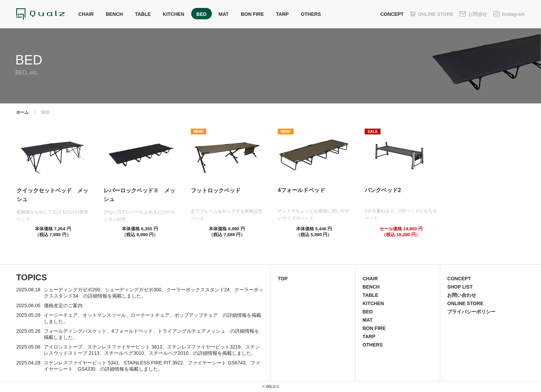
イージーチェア (61, 315)
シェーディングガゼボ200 (72, 290)
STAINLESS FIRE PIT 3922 (153, 363)
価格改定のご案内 (63, 305)
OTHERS (311, 14)
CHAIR (86, 14)
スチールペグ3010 (124, 353)
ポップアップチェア (196, 315)
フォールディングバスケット (75, 331)
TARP (282, 14)
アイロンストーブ (63, 347)
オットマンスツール (104, 315)
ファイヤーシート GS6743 (217, 363)
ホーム (22, 112)
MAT (224, 14)
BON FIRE (252, 14)
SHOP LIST (460, 287)
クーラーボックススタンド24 (198, 290)
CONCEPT (392, 14)
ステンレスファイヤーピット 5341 (81, 363)
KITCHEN (174, 14)
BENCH (114, 14)
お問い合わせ (462, 295)
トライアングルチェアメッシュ (191, 331)
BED (201, 14)
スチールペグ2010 (169, 353)
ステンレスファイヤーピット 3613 (125, 347)
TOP (283, 279)
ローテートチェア (150, 315)
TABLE (143, 14)
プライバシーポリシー (471, 312)
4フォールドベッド (132, 331)
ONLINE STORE (465, 303)
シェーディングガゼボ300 (133, 290)
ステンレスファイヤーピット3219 (204, 347)
